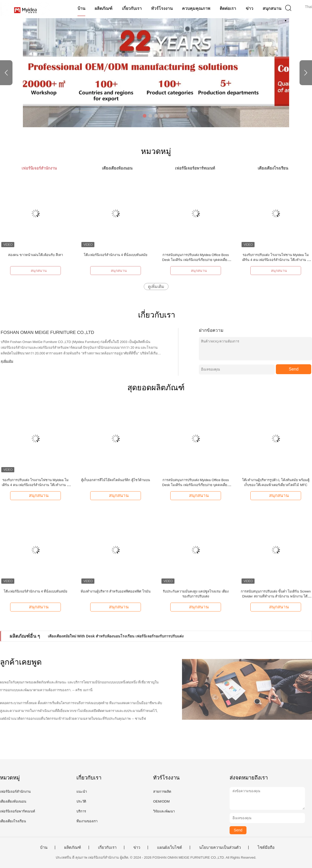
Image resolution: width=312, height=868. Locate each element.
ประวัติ (81, 801)
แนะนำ (82, 792)
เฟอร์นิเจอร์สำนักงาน (15, 792)
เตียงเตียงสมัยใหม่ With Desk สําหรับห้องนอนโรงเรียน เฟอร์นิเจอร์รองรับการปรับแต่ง (116, 636)
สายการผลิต (162, 792)
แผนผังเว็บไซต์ (170, 847)
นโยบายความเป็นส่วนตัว (220, 847)
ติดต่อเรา (228, 8)
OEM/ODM (161, 801)
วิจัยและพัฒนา (164, 811)
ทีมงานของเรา (87, 821)
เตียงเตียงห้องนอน (13, 801)
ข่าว (249, 8)
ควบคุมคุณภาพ (196, 8)
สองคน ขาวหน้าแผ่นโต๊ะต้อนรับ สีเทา (35, 255)
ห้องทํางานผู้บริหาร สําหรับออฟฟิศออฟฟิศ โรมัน (116, 591)
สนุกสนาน (272, 8)
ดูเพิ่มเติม (156, 287)
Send (294, 369)
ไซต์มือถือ (266, 847)
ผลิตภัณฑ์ (103, 8)
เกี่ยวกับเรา (132, 8)
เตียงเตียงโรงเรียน (13, 821)
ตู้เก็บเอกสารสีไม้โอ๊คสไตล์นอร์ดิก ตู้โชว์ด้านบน (116, 480)
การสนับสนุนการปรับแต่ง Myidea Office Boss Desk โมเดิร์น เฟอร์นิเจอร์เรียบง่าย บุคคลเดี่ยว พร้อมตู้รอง (196, 260)
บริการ (81, 811)
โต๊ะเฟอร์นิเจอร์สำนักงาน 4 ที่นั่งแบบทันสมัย (116, 255)
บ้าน (81, 8)
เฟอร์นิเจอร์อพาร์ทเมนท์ (18, 811)
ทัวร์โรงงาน (162, 8)
